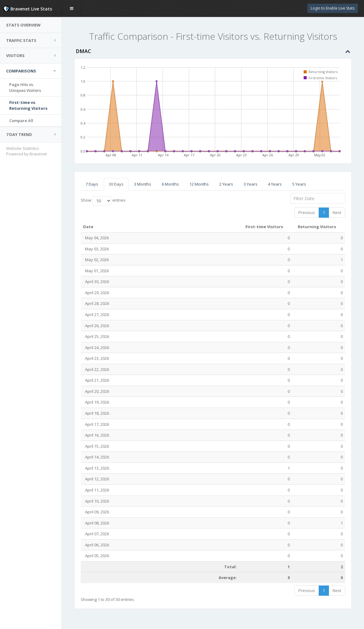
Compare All (21, 121)
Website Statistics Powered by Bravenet (26, 151)
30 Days (116, 184)
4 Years (275, 184)
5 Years (299, 184)
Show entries (103, 201)
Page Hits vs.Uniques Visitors (25, 87)
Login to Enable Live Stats (333, 8)
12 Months (199, 184)
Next (337, 212)
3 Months (143, 184)
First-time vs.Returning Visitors (28, 105)
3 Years (251, 184)
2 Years (226, 184)
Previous (307, 212)
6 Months (170, 184)
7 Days (92, 184)
